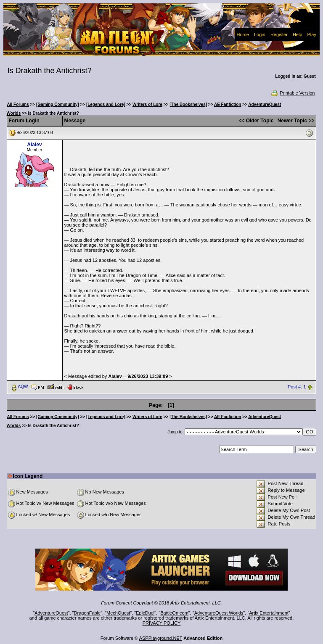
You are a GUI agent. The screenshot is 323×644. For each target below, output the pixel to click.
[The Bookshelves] (188, 104)
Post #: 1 (297, 387)
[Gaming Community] (58, 104)
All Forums (18, 104)
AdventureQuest (51, 613)
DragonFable (87, 613)
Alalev (34, 145)
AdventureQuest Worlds (219, 613)
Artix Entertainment (269, 613)
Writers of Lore (147, 104)
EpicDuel (145, 613)
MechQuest (118, 613)
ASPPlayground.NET (161, 638)
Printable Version (293, 93)
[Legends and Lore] (106, 104)
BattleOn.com (174, 613)
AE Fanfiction (228, 104)
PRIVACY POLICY (162, 623)
